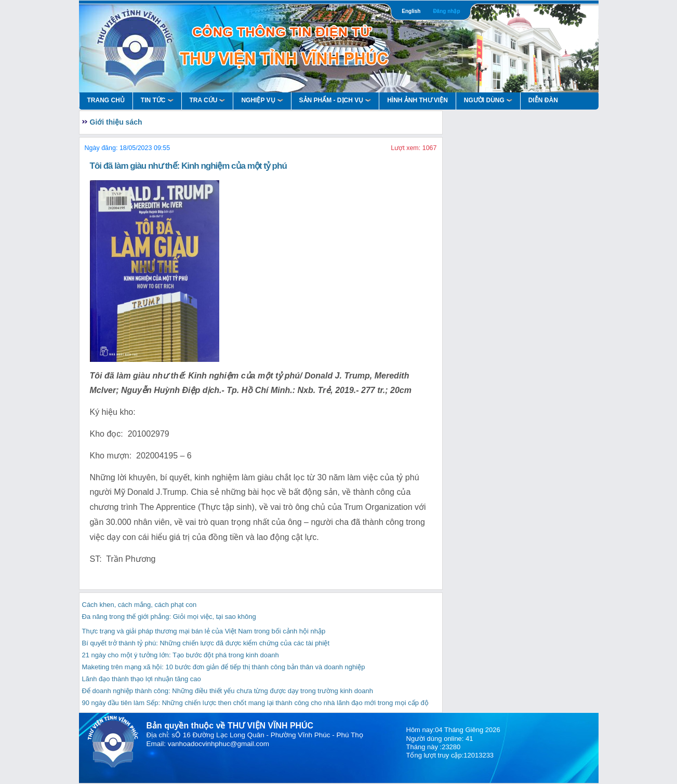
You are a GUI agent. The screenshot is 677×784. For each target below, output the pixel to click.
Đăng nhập (446, 11)
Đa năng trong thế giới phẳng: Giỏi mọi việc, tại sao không (169, 617)
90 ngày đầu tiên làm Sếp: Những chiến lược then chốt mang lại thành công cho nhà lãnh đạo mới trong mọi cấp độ (255, 703)
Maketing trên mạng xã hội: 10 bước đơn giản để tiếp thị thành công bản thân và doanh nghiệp (224, 667)
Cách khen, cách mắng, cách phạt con (140, 605)
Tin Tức (157, 100)
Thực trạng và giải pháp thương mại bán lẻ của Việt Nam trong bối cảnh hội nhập (204, 631)
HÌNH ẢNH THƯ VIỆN (417, 100)
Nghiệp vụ (262, 100)
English (411, 11)
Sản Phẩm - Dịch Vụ (335, 100)
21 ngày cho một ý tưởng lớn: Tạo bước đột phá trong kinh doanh (181, 655)
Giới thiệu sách (116, 122)
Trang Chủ (106, 100)
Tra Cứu (208, 100)
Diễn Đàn (543, 100)
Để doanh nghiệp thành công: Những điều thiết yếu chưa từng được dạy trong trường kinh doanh (228, 691)
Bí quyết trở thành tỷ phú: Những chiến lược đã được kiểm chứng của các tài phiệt (206, 643)
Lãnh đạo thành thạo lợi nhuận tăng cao (142, 679)
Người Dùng (488, 100)
